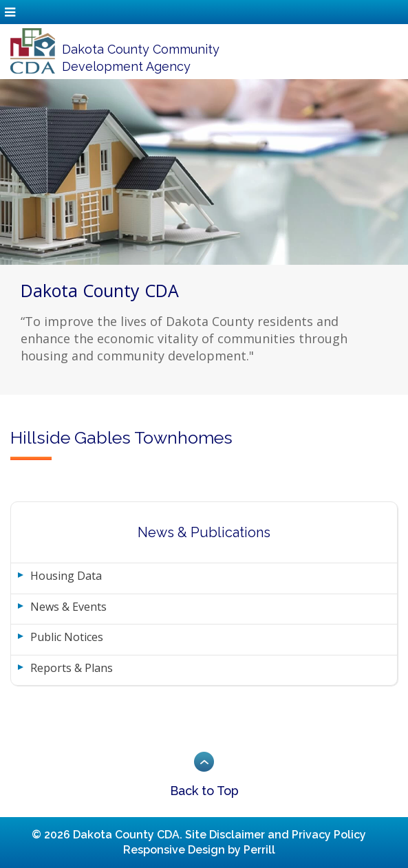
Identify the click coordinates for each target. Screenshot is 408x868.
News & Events (68, 607)
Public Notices (67, 637)
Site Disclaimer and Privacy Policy (276, 835)
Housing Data (66, 576)
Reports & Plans (72, 668)
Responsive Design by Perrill (199, 850)
